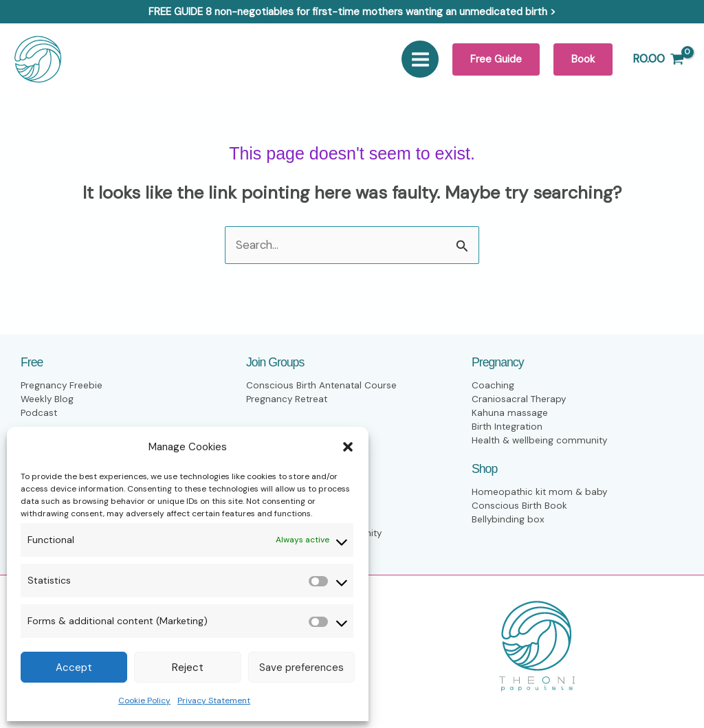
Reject (188, 668)
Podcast (39, 413)
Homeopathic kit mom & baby (540, 493)
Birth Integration (508, 427)
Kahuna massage (510, 413)
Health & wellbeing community (540, 441)
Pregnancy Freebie (62, 386)
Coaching (493, 386)
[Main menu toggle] (420, 59)
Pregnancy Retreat (288, 400)
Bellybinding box (508, 520)
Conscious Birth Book (520, 506)
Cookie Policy (144, 701)
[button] (348, 447)
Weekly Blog (47, 400)
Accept (74, 668)
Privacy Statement (214, 701)
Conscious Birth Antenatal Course (322, 386)
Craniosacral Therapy (519, 400)
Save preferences (301, 668)
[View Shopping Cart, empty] (658, 59)
